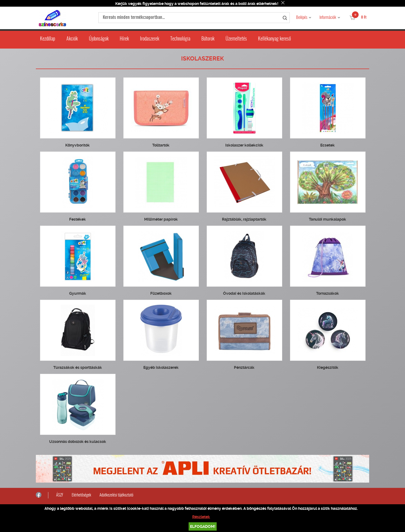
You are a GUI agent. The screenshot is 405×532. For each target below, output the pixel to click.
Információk (328, 18)
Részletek (201, 517)
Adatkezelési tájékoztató (116, 495)
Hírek (124, 39)
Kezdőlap (48, 39)
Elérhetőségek (81, 495)
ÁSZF (60, 495)
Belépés (302, 18)
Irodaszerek (150, 39)
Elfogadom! (203, 526)
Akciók (72, 39)
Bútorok (208, 39)
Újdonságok (99, 39)
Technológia (180, 39)
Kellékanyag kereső (274, 39)
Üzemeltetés (236, 39)
